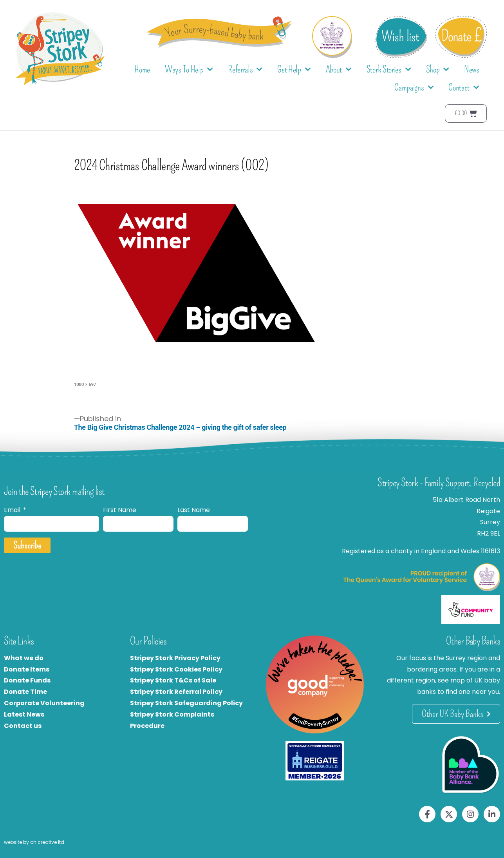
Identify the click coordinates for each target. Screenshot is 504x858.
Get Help (294, 70)
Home (142, 69)
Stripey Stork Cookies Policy (176, 669)
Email (13, 510)
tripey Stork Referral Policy (178, 692)
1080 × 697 (85, 384)
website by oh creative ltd (34, 842)
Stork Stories (389, 70)
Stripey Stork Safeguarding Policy (186, 703)
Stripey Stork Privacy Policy (175, 658)
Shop (438, 70)
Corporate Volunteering (44, 703)
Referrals (245, 70)
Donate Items (27, 669)
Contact (464, 88)
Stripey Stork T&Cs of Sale (173, 680)
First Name (120, 510)
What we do (24, 658)
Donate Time (25, 692)
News (472, 69)
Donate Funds (27, 680)
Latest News (24, 714)
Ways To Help (189, 70)
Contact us (23, 726)
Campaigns (414, 88)
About (339, 70)
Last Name (194, 510)
